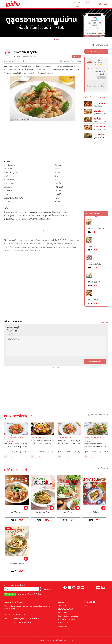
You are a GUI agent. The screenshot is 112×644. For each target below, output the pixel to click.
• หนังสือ (87, 606)
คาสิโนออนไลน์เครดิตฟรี (26, 632)
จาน (11, 250)
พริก (56, 243)
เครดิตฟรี (17, 626)
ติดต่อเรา (61, 602)
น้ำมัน (63, 247)
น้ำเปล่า (44, 247)
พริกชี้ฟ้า (50, 247)
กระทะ (6, 250)
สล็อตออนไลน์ (25, 626)
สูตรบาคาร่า (40, 629)
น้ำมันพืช (57, 247)
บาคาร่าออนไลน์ (30, 629)
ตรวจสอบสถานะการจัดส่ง (66, 619)
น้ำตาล (38, 247)
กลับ (43, 231)
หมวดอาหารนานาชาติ (36, 243)
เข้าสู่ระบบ (75, 6)
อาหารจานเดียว (23, 240)
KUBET (47, 629)
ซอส (11, 247)
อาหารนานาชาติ (73, 240)
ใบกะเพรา (68, 243)
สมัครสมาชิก (75, 3)
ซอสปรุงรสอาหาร (19, 247)
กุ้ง (45, 243)
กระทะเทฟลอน (71, 247)
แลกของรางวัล (63, 626)
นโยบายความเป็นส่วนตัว (66, 609)
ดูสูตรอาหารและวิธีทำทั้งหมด (98, 415)
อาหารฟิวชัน (52, 240)
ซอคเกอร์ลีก (38, 632)
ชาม (14, 250)
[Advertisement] (43, 141)
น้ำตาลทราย (31, 247)
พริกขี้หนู (50, 243)
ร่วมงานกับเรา (62, 606)
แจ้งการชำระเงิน (63, 623)
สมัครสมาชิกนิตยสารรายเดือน (68, 616)
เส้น (10, 240)
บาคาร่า (44, 626)
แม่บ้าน (63, 612)
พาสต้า (32, 240)
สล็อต (38, 626)
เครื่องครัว (20, 250)
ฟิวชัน (65, 240)
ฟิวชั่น (60, 240)
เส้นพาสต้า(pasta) (41, 240)
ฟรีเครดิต (33, 626)
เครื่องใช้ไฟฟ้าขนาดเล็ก (33, 250)
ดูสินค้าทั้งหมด (102, 468)
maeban (17, 56)
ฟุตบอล (53, 629)
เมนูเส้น (15, 240)
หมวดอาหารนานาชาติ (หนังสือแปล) (16, 243)
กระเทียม (61, 243)
